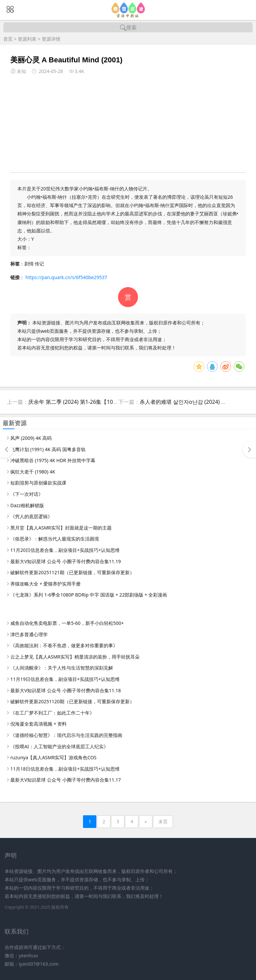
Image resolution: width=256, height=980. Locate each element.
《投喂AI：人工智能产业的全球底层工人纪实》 (59, 746)
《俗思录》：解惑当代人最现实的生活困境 (55, 539)
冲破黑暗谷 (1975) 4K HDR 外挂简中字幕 (53, 460)
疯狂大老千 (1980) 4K (33, 472)
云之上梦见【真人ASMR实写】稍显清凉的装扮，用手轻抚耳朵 (75, 657)
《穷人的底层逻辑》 (31, 516)
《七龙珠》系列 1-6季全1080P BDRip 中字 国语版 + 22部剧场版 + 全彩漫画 (89, 595)
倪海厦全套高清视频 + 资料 (38, 724)
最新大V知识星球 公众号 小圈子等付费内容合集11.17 (65, 780)
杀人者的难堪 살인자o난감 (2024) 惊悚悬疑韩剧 (196, 402)
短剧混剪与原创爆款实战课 (38, 483)
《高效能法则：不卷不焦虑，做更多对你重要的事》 (64, 645)
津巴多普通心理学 (29, 634)
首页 (8, 39)
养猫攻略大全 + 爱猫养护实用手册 (45, 584)
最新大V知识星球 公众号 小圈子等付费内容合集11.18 (65, 690)
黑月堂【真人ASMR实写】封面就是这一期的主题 (61, 528)
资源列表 (27, 39)
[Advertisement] (128, 122)
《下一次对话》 (27, 494)
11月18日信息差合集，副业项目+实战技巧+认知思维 (65, 769)
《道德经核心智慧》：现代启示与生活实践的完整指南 (66, 735)
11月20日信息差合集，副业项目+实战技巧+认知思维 (65, 550)
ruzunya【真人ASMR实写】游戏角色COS (53, 757)
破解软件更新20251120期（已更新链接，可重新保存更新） (72, 701)
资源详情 (51, 39)
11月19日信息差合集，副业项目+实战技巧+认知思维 (65, 679)
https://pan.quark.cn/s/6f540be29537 (66, 277)
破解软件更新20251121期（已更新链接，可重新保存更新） (72, 572)
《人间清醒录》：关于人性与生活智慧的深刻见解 (62, 668)
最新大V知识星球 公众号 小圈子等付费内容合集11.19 (65, 561)
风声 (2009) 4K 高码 (31, 438)
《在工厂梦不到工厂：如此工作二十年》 (52, 713)
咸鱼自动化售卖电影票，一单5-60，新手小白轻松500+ (67, 623)
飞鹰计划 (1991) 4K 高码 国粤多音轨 (48, 449)
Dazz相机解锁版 (27, 505)
